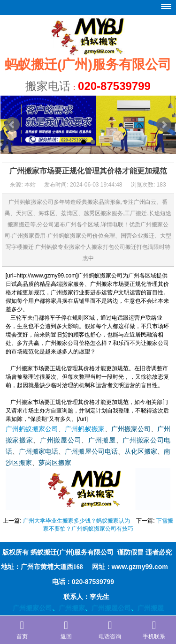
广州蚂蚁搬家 (84, 429)
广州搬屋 (102, 440)
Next (164, 125)
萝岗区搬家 (55, 463)
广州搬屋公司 (61, 440)
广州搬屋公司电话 (91, 452)
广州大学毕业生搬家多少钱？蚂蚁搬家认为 (77, 521)
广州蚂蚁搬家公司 (32, 429)
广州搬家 (72, 608)
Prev (12, 125)
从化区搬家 (141, 452)
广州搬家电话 (38, 452)
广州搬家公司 (131, 429)
